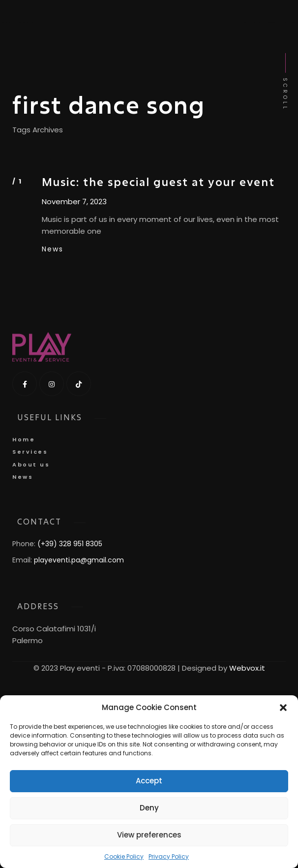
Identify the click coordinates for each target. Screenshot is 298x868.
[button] (283, 708)
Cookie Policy (124, 857)
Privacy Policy (169, 857)
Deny (149, 808)
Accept (149, 781)
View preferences (149, 835)
